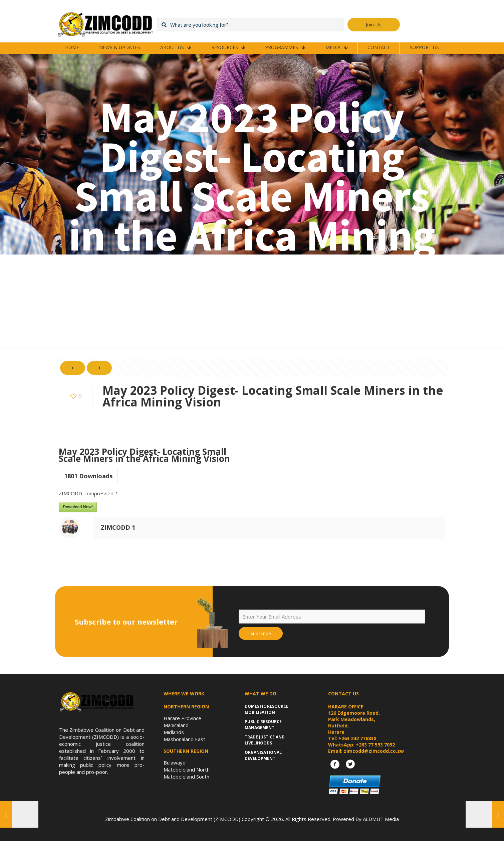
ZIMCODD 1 (118, 527)
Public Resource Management (263, 725)
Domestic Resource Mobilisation (267, 709)
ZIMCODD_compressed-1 (89, 493)
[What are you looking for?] (250, 25)
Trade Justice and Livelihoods (265, 740)
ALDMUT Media (381, 819)
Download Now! (78, 507)
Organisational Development (263, 755)
